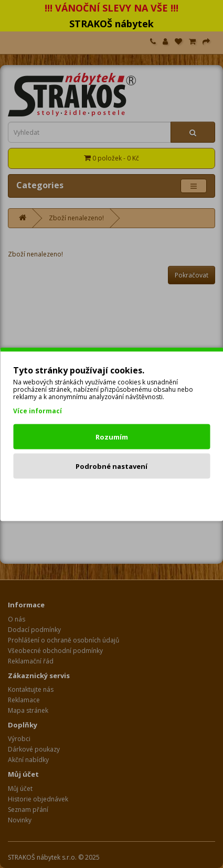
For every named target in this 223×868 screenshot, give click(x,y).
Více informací (38, 410)
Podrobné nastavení (111, 466)
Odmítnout (111, 495)
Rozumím (112, 436)
